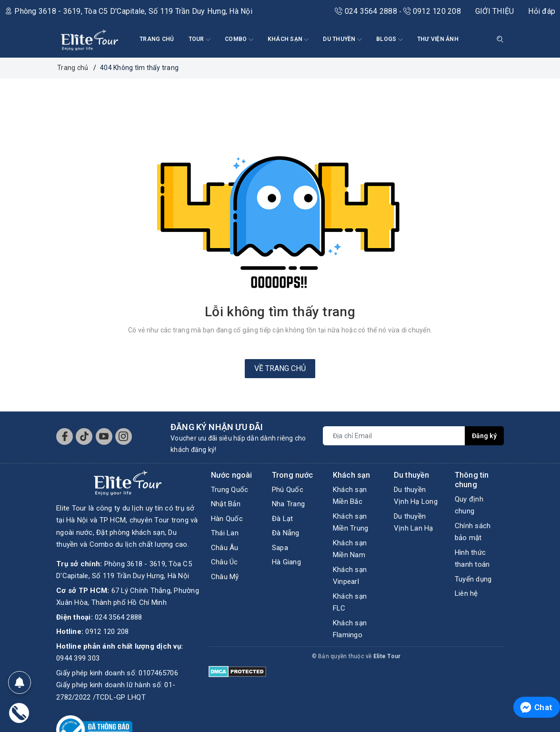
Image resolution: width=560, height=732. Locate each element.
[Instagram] (124, 436)
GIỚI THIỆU (495, 11)
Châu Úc (225, 562)
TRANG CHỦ (157, 39)
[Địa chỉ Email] (394, 436)
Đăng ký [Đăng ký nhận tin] (484, 436)
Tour (200, 40)
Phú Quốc (288, 490)
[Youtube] (104, 436)
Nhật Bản (226, 504)
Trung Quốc (230, 490)
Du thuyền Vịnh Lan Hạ (414, 522)
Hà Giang (286, 562)
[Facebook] (65, 436)
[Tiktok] (84, 436)
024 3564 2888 (367, 11)
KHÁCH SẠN (288, 40)
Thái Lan (225, 533)
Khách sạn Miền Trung (351, 522)
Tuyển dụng (473, 579)
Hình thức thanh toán (472, 559)
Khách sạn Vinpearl (350, 576)
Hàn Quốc (227, 519)
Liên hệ (466, 593)
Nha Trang (288, 504)
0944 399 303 (78, 634)
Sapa (280, 548)
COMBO (239, 40)
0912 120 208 (432, 11)
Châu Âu (225, 548)
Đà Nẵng (286, 533)
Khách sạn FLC (350, 602)
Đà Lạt (283, 519)
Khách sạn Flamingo (350, 629)
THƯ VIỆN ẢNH (438, 39)
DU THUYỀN (342, 40)
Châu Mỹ (225, 577)
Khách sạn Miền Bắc (350, 496)
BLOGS (390, 40)
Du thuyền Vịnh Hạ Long (416, 496)
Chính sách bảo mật (473, 532)
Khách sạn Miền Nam (350, 549)
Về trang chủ (280, 368)
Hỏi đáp (542, 11)
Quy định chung (469, 505)
